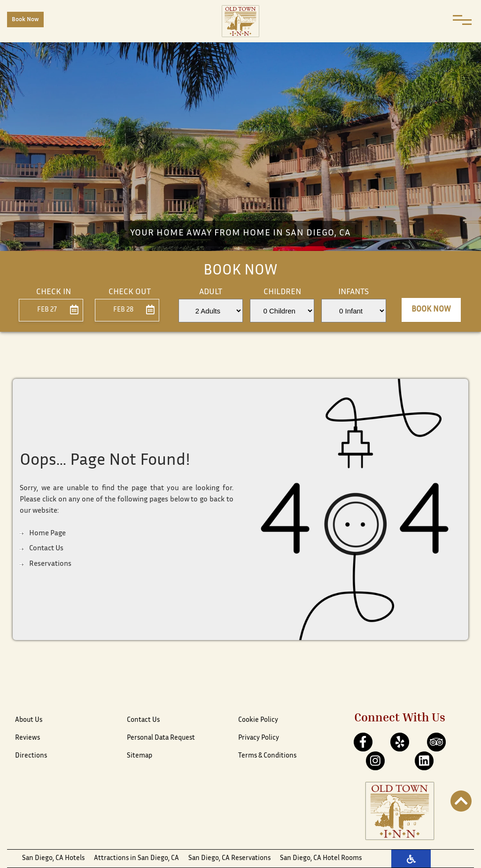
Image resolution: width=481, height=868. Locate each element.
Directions (31, 756)
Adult (211, 292)
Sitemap (140, 756)
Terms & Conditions (267, 756)
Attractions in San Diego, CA (136, 858)
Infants (353, 292)
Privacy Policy (259, 738)
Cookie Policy (258, 720)
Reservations (50, 564)
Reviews (27, 738)
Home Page (47, 534)
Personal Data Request (161, 738)
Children (282, 292)
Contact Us (46, 549)
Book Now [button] (431, 310)
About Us (29, 720)
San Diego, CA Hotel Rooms (321, 858)
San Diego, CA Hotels (53, 858)
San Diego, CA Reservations (229, 858)
